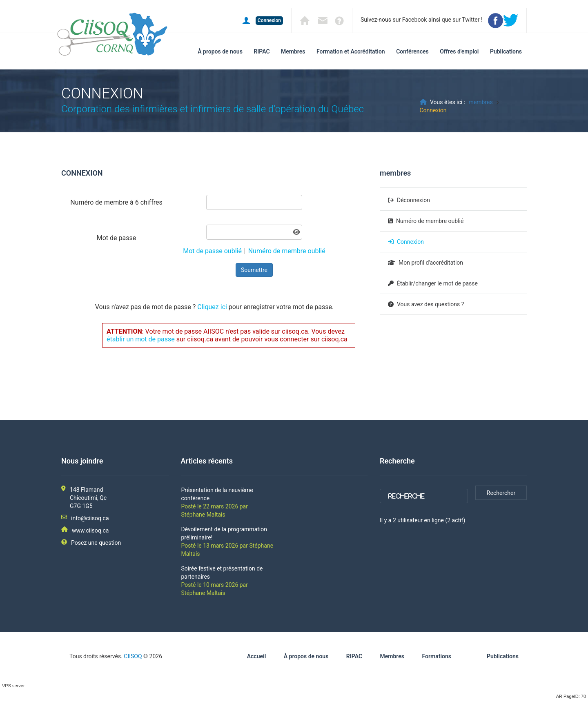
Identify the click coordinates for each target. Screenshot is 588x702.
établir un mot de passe (141, 339)
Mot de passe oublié (212, 251)
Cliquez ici (212, 307)
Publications (506, 51)
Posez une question (96, 543)
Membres (293, 51)
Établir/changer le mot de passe (437, 283)
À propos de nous (220, 51)
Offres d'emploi (459, 51)
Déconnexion (413, 200)
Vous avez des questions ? (430, 304)
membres (481, 102)
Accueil (257, 656)
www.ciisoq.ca (90, 530)
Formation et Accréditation (351, 51)
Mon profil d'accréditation (431, 263)
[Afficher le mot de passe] (296, 232)
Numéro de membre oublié (287, 251)
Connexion (410, 242)
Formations (437, 656)
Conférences (412, 51)
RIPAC (262, 51)
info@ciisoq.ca (90, 518)
